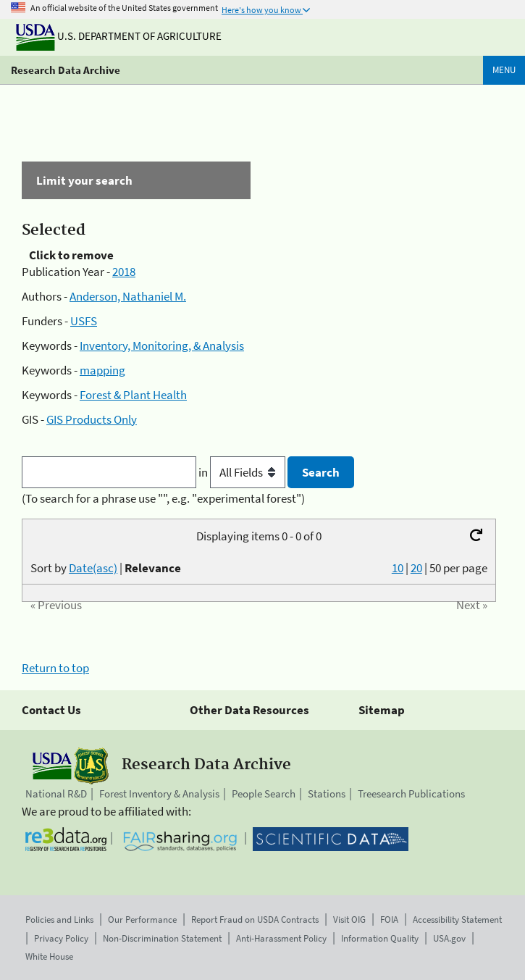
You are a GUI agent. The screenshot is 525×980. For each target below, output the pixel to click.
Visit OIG (349, 920)
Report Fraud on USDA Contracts (255, 920)
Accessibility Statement (457, 920)
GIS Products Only (92, 419)
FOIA (389, 920)
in (243, 472)
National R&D (56, 793)
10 (398, 568)
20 (416, 568)
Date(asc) (93, 568)
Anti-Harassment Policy (281, 938)
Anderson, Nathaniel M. (128, 296)
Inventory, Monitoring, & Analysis (162, 345)
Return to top (55, 668)
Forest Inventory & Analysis (159, 793)
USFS (84, 321)
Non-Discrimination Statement (162, 938)
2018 (124, 272)
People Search (264, 793)
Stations (327, 793)
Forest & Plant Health (133, 395)
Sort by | (106, 568)
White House (49, 956)
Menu (504, 70)
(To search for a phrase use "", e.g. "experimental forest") (163, 498)
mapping (102, 370)
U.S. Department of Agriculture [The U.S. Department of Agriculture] (119, 36)
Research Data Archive (66, 70)
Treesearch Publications (411, 793)
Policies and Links (59, 920)
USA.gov (449, 938)
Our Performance (142, 920)
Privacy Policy (61, 938)
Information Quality (380, 938)
